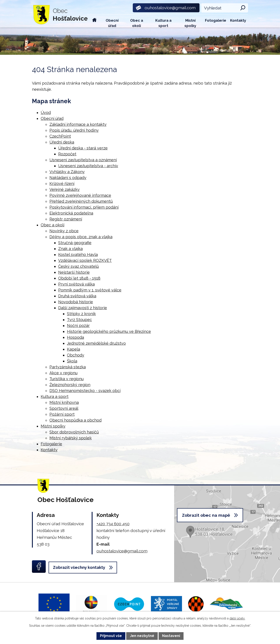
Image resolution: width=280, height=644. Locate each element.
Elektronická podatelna (71, 213)
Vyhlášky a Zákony (67, 172)
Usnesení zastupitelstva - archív (88, 166)
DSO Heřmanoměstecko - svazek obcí (85, 391)
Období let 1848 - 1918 (79, 278)
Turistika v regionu (66, 379)
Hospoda (75, 337)
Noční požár (78, 326)
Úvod (94, 21)
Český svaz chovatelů (79, 266)
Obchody (76, 355)
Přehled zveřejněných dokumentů (81, 201)
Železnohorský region (70, 385)
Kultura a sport (163, 23)
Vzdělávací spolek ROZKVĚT (85, 260)
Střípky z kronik (81, 314)
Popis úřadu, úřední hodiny (74, 130)
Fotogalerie (216, 20)
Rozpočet (67, 154)
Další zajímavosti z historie (83, 308)
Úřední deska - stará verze (83, 148)
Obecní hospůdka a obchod (75, 420)
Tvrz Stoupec (79, 320)
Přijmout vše (111, 636)
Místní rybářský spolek (71, 438)
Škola (72, 361)
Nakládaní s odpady (68, 178)
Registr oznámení (66, 219)
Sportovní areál (64, 408)
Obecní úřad (112, 23)
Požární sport (62, 414)
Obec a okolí (137, 23)
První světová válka (76, 284)
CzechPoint (60, 136)
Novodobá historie (76, 302)
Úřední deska (62, 142)
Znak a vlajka (70, 249)
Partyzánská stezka (68, 367)
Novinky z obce (64, 231)
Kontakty (238, 20)
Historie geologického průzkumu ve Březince (109, 331)
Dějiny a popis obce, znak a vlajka (81, 237)
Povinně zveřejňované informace (80, 195)
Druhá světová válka (77, 296)
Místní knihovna (64, 402)
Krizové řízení (62, 184)
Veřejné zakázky (65, 189)
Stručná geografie (75, 243)
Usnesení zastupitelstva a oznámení (83, 160)
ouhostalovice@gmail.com (122, 551)
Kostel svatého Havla (78, 255)
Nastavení (171, 636)
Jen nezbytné (142, 636)
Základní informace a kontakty (78, 124)
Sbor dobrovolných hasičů (74, 432)
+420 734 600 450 (113, 524)
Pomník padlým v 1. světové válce (90, 290)
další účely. (237, 618)
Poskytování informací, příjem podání (84, 207)
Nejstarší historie (74, 272)
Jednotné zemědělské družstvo (96, 343)
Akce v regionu (63, 373)
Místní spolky (190, 23)
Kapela (73, 349)
